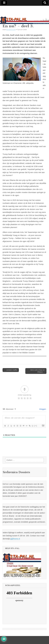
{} (33, 426)
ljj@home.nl (15, 539)
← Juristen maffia (11, 370)
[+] (36, 426)
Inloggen (42, 409)
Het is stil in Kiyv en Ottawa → (38, 371)
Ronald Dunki (11, 30)
